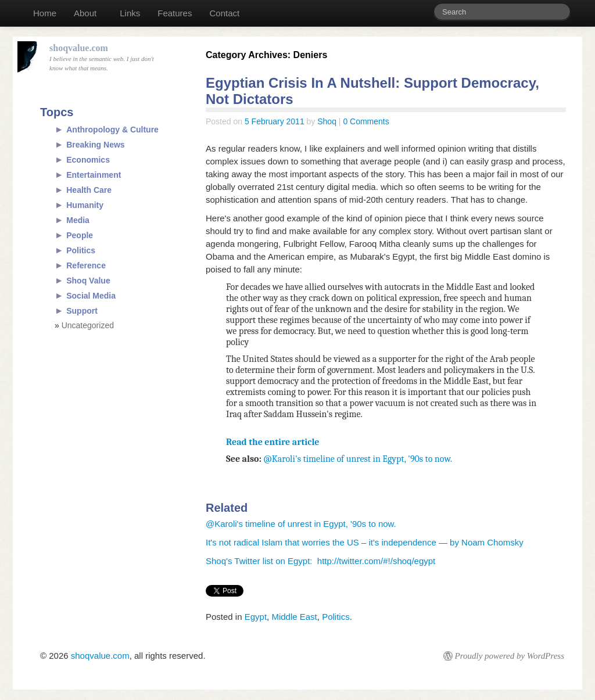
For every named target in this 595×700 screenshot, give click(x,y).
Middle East (294, 617)
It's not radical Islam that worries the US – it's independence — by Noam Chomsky (365, 542)
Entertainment (94, 175)
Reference (86, 265)
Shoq (327, 121)
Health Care (89, 190)
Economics (88, 160)
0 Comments (366, 121)
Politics (336, 617)
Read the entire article (273, 442)
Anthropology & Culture (112, 130)
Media (78, 220)
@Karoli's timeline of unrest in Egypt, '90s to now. (358, 459)
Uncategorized (88, 325)
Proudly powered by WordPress (510, 656)
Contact (224, 13)
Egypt (256, 617)
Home (45, 13)
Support (82, 311)
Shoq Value (88, 281)
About (85, 13)
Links (130, 13)
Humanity (85, 205)
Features (175, 13)
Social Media (91, 296)
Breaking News (95, 145)
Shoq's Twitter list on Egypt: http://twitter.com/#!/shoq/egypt (320, 561)
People (80, 235)
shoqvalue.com (100, 656)
